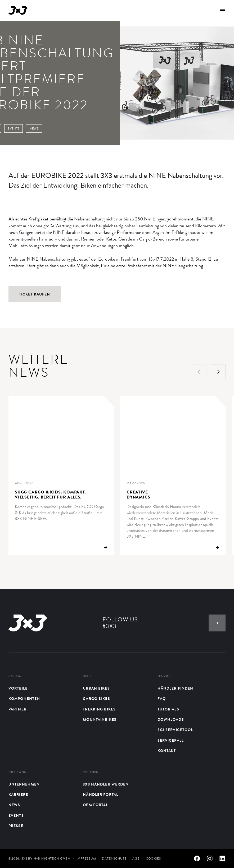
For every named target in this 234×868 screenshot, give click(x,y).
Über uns (17, 772)
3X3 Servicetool (175, 730)
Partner (17, 709)
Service (165, 676)
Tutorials (168, 709)
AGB (136, 858)
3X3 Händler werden (106, 784)
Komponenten (24, 699)
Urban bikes (96, 688)
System (15, 676)
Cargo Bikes (96, 699)
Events (16, 816)
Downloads (171, 720)
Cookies (153, 858)
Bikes (87, 676)
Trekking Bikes (99, 709)
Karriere (18, 795)
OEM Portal (95, 805)
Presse (16, 826)
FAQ (162, 699)
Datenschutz (114, 858)
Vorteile (18, 688)
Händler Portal (101, 795)
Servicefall (171, 740)
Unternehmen (24, 784)
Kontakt (167, 751)
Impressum (86, 858)
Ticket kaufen (35, 294)
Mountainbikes (100, 720)
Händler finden (175, 688)
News (14, 805)
